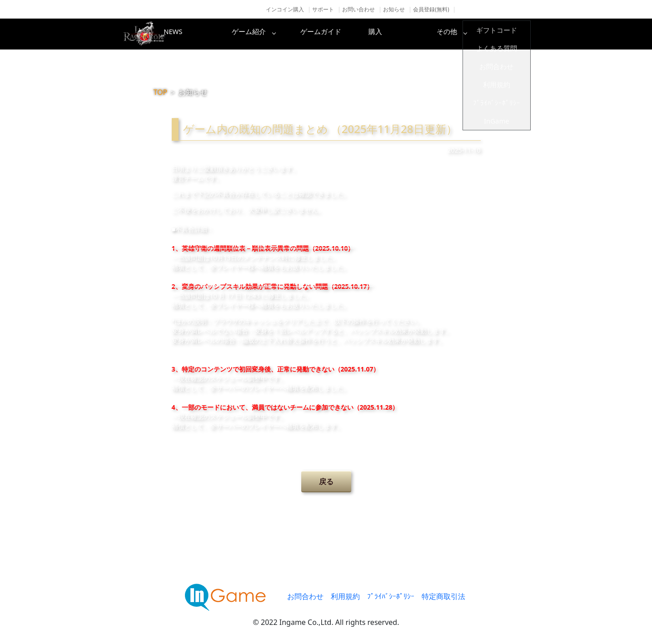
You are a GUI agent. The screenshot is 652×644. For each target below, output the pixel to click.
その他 (506, 34)
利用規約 (345, 596)
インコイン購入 (285, 9)
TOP (161, 92)
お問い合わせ (358, 9)
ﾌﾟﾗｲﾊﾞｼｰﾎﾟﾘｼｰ (391, 596)
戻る (326, 481)
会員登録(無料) (431, 9)
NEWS (215, 34)
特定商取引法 (443, 596)
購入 (433, 34)
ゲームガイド (360, 34)
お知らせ (394, 9)
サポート (323, 9)
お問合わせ (305, 596)
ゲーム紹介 (288, 34)
